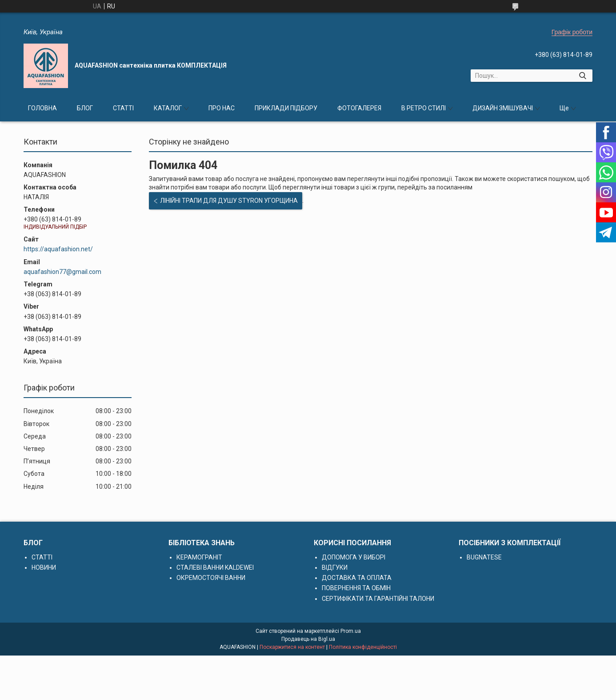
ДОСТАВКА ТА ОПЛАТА (357, 578)
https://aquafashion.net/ (58, 249)
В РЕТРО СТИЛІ (424, 108)
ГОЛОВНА (42, 108)
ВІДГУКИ (335, 567)
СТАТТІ (123, 108)
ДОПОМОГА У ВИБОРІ (354, 557)
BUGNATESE (484, 557)
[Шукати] (582, 76)
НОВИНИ (44, 567)
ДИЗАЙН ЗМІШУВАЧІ (503, 108)
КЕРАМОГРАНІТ (199, 557)
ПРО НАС (222, 108)
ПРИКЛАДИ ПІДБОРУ (286, 108)
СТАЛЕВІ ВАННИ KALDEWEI (215, 567)
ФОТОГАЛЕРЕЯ (359, 108)
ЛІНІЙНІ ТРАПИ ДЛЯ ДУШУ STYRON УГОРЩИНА (229, 201)
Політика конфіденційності (363, 647)
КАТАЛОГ (168, 108)
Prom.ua (351, 631)
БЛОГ (85, 108)
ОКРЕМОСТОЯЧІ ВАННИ (211, 578)
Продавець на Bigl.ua (308, 639)
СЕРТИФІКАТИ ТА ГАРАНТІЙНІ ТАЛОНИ (378, 599)
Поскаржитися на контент (292, 647)
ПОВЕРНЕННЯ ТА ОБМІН (356, 588)
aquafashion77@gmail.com (62, 272)
